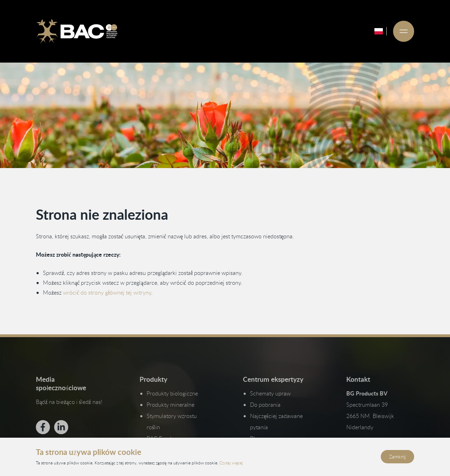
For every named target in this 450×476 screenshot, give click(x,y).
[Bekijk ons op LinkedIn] (61, 427)
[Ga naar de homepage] (77, 31)
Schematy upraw (270, 393)
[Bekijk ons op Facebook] (43, 427)
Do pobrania (265, 405)
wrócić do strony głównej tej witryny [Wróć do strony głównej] (107, 292)
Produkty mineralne (171, 405)
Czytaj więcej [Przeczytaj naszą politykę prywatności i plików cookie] (231, 463)
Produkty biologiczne (172, 393)
